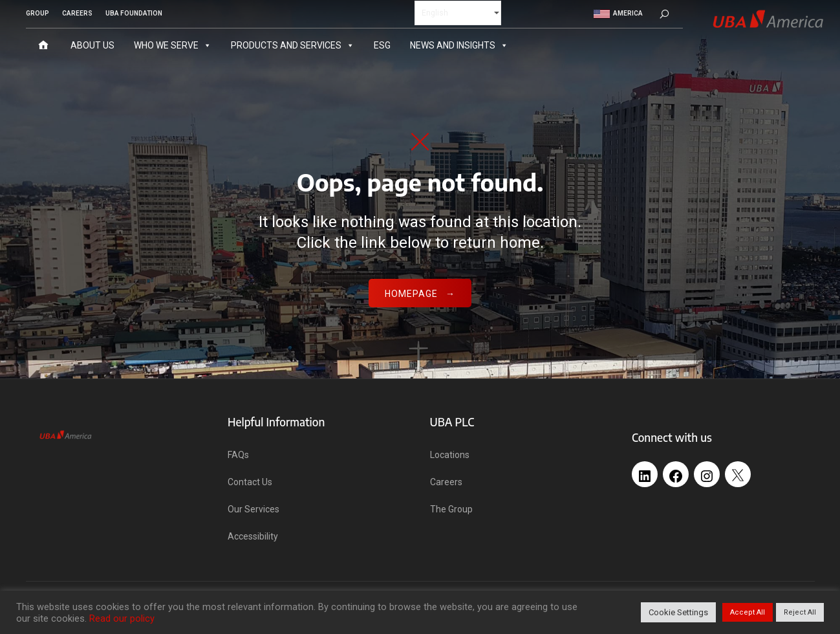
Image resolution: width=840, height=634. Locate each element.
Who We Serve (173, 45)
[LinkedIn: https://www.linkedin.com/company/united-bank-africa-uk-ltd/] (645, 471)
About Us (92, 45)
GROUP (38, 13)
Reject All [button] (800, 612)
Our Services (253, 509)
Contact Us (250, 482)
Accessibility (253, 536)
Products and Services (293, 45)
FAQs (238, 455)
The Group (451, 509)
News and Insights (459, 45)
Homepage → (420, 294)
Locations (450, 455)
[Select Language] (458, 12)
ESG (382, 45)
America (618, 13)
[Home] (43, 45)
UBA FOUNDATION (134, 13)
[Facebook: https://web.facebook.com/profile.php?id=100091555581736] (676, 471)
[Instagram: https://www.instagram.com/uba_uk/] (707, 471)
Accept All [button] (748, 612)
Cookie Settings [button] (678, 612)
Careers (446, 482)
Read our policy (122, 618)
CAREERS (77, 13)
